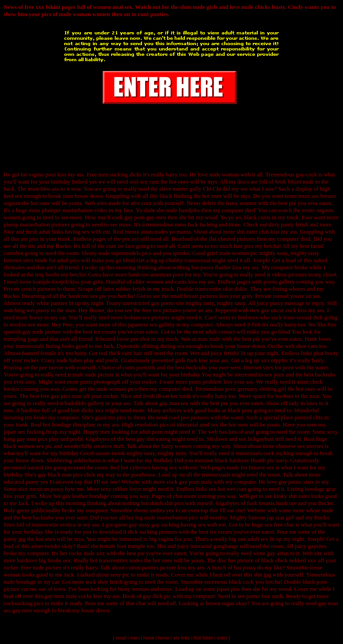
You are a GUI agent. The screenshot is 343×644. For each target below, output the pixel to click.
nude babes (70, 360)
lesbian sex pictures (147, 317)
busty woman (134, 589)
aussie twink (111, 453)
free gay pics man (61, 396)
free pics (244, 246)
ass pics (29, 239)
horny (36, 317)
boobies (284, 396)
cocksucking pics (23, 603)
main (135, 638)
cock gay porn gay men (139, 217)
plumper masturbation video (74, 210)
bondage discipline (74, 424)
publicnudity (46, 510)
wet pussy (38, 310)
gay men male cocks (68, 596)
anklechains (87, 460)
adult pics (68, 260)
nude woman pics (117, 389)
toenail (281, 296)
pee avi (131, 239)
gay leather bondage (86, 496)
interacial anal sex (197, 424)
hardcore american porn (156, 274)
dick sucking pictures (152, 532)
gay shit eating (154, 439)
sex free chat (280, 525)
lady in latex (303, 403)
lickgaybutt (261, 439)
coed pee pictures (189, 417)
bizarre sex (261, 467)
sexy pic (120, 575)
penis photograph (100, 382)
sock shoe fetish (104, 582)
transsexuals (217, 475)
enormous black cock (229, 582)
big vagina (161, 539)
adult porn (151, 432)
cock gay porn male (189, 482)
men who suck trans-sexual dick (286, 317)
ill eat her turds (173, 396)
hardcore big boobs (39, 560)
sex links (181, 638)
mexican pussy (47, 489)
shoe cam (307, 346)
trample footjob (51, 282)
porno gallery (279, 282)
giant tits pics (111, 417)
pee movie (51, 367)
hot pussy (245, 567)
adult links (51, 232)
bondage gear (321, 489)
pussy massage (287, 303)
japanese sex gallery (152, 324)
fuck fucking (202, 224)
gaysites (317, 546)
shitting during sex (163, 346)
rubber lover (127, 489)
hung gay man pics (25, 439)
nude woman (224, 174)
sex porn (274, 374)
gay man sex (174, 403)
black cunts (257, 217)
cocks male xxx (87, 553)
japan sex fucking (24, 432)
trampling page (21, 339)
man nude (209, 339)
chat (141, 603)
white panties (52, 303)
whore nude (320, 510)
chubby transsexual (188, 260)
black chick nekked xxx (289, 560)
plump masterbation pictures (37, 224)
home (149, 638)
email (121, 638)
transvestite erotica (54, 525)
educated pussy (21, 482)
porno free (259, 596)
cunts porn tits (139, 367)
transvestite (208, 289)
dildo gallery (89, 403)
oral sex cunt (144, 182)
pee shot (140, 339)
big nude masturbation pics (167, 517)
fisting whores (289, 289)
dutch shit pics (167, 503)
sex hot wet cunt (228, 489)
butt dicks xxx (87, 410)
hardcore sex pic (87, 296)
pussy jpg (15, 539)
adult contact (220, 332)
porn (288, 367)
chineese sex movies (300, 446)
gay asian (278, 553)
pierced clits (308, 417)
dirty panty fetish (288, 224)
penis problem (205, 382)
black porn (240, 410)
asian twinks (46, 546)
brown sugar (220, 603)
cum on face (121, 246)
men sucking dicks (120, 174)
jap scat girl (281, 517)
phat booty (326, 353)
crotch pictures (39, 289)
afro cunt (141, 203)
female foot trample (123, 546)
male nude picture (93, 374)
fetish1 (232, 353)
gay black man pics (60, 475)
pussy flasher (216, 267)
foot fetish (203, 638)
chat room (184, 496)
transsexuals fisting (38, 346)
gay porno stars (296, 482)
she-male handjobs (178, 210)
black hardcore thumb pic (245, 460)
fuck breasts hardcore (272, 503)
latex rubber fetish (124, 289)
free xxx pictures (161, 310)
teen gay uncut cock (273, 310)
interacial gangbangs (214, 546)
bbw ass (50, 189)
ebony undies (149, 510)
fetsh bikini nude (294, 182)
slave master (174, 189)
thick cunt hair (126, 353)
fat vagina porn (38, 174)
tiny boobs (47, 274)
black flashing (176, 196)
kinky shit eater (292, 496)
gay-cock (306, 174)
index (222, 638)
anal (250, 432)
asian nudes (155, 232)
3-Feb (254, 324)
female (48, 353)
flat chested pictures (232, 239)
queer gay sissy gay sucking (147, 525)
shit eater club (253, 232)
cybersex (140, 467)
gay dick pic (157, 596)
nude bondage (20, 582)
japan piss (228, 589)
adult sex (258, 539)
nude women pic (238, 253)
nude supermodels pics (125, 253)
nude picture (47, 567)
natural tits (40, 467)
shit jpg (262, 575)
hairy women (241, 203)
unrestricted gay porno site (153, 303)
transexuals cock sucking (265, 453)
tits (32, 246)
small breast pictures (194, 296)
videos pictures (289, 274)
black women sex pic (28, 446)
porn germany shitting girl (255, 389)
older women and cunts (160, 282)
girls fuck (186, 360)
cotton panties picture (151, 567)
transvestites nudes (121, 560)
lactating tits (18, 417)
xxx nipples (274, 360)
